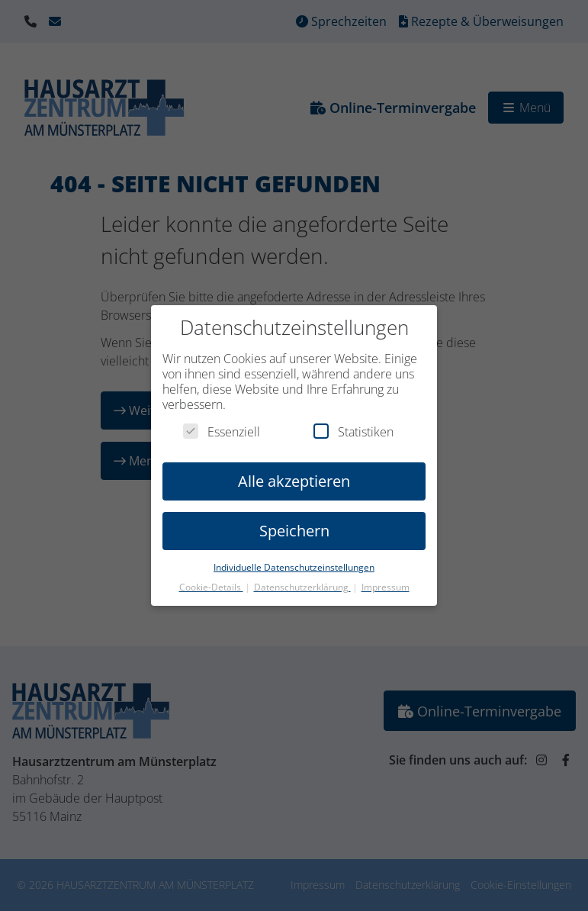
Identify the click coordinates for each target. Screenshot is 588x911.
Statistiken (353, 421)
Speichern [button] (294, 520)
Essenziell (222, 421)
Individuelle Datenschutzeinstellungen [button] (294, 557)
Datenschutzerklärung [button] (302, 576)
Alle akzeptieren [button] (294, 470)
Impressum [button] (386, 576)
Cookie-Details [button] (211, 576)
